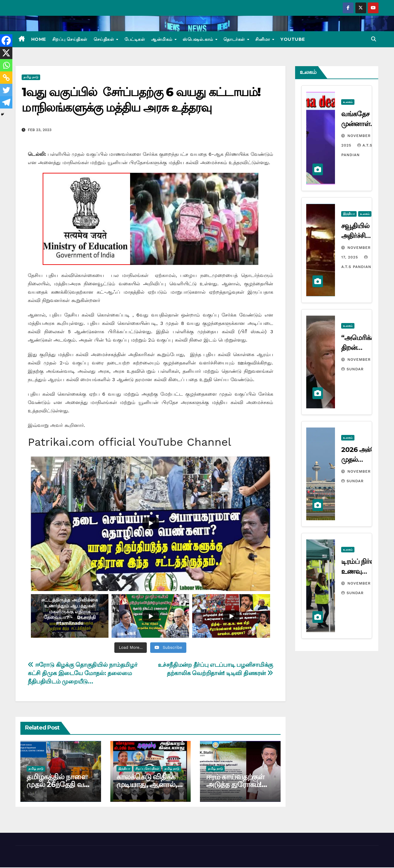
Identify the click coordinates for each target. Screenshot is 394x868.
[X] (6, 53)
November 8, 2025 (367, 583)
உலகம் (348, 102)
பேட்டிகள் (135, 39)
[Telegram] (6, 102)
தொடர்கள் (235, 39)
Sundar (352, 369)
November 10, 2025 (368, 471)
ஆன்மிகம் (162, 39)
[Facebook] (6, 40)
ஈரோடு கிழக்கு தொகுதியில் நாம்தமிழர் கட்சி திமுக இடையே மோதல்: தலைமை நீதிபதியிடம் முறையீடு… (83, 673)
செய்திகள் (105, 39)
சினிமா (263, 39)
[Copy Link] (6, 78)
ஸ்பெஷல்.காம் (199, 39)
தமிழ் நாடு (31, 77)
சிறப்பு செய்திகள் (70, 39)
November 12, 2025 (368, 360)
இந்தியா (124, 769)
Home (39, 39)
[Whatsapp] (6, 65)
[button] (374, 39)
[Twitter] (6, 90)
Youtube (293, 39)
